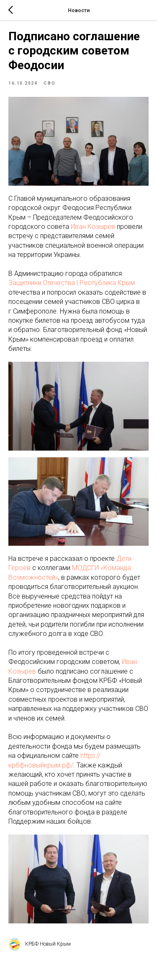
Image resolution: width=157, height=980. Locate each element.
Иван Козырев (93, 227)
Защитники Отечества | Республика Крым (72, 283)
